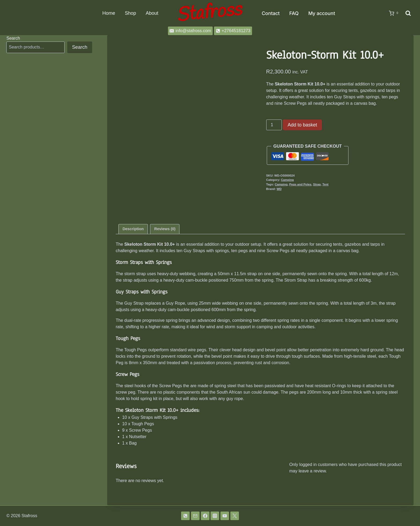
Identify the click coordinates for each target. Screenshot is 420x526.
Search (13, 38)
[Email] (195, 516)
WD (279, 189)
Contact (271, 13)
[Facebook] (205, 516)
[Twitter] (235, 516)
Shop (130, 13)
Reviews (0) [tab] (165, 229)
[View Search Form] (408, 13)
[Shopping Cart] (392, 13)
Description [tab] (133, 229)
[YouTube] (225, 516)
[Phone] (185, 516)
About (152, 13)
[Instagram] (215, 516)
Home (109, 13)
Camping (287, 180)
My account (322, 13)
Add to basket (302, 125)
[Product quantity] (274, 125)
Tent (326, 184)
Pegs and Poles (300, 184)
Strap (317, 184)
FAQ (294, 13)
